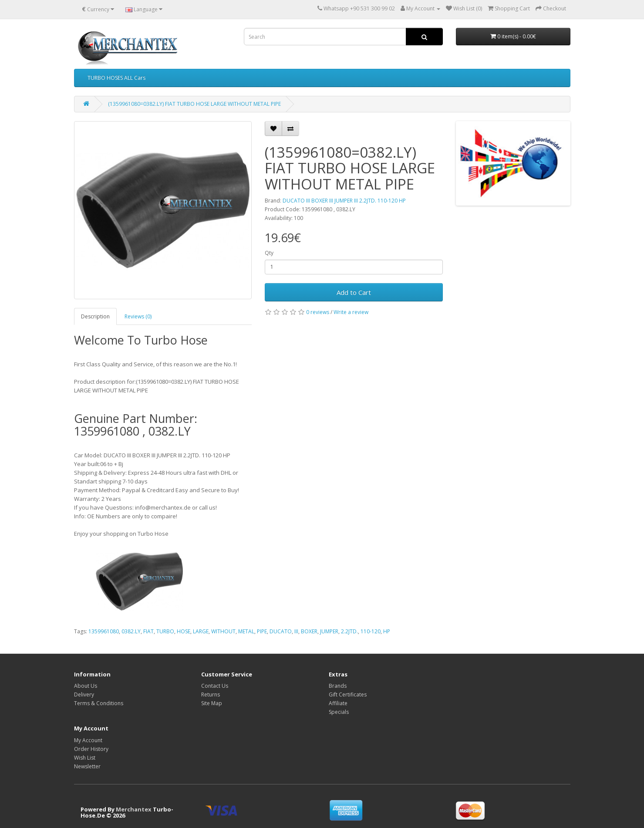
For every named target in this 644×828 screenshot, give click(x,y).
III (296, 631)
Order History (91, 749)
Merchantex (134, 809)
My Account (88, 740)
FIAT (148, 631)
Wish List (85, 758)
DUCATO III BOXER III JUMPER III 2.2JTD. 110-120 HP (344, 201)
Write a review (351, 312)
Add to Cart (354, 292)
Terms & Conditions (99, 703)
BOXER (309, 631)
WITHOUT (223, 631)
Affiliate (338, 703)
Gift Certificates (348, 695)
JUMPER (329, 631)
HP (387, 631)
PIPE (262, 631)
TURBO (165, 631)
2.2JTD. (349, 631)
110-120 (371, 631)
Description (95, 316)
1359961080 (104, 631)
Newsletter (87, 766)
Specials (339, 712)
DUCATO (281, 631)
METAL (246, 631)
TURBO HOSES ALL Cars (116, 78)
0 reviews (318, 312)
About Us (86, 686)
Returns (211, 695)
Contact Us (215, 686)
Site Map (212, 703)
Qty (269, 253)
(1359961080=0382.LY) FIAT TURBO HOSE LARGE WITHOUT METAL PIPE (194, 104)
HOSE (184, 631)
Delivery (84, 695)
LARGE (201, 631)
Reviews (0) (138, 316)
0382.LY (131, 631)
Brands (338, 686)
